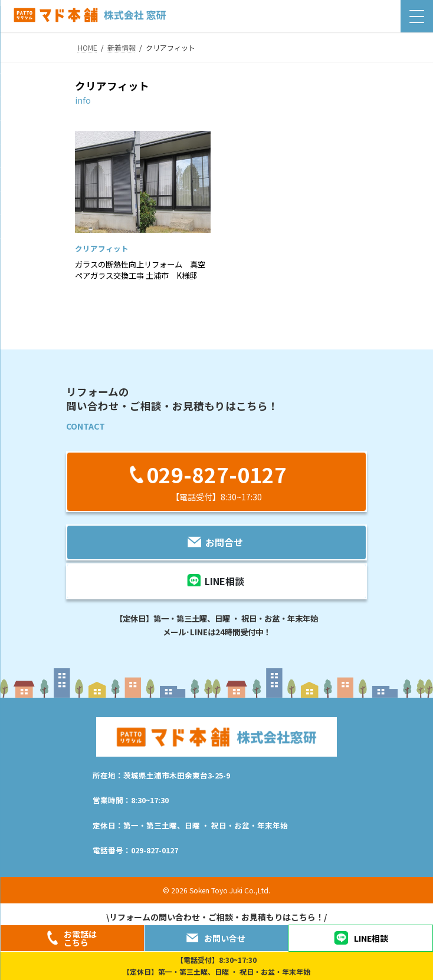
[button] (216, 482)
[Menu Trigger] (417, 16)
